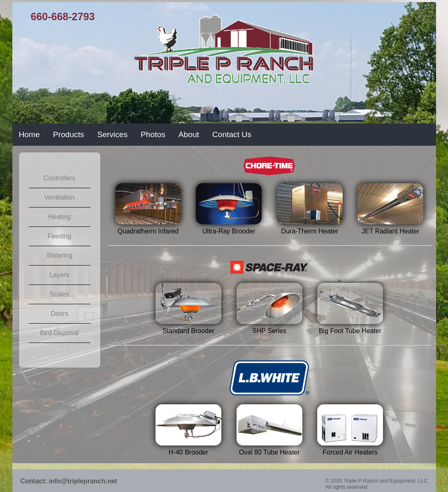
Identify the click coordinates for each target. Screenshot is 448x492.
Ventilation (60, 197)
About (189, 134)
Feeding (60, 236)
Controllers (59, 178)
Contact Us (232, 134)
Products (69, 134)
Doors (59, 314)
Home (29, 134)
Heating (59, 217)
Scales (59, 294)
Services (112, 134)
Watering (59, 255)
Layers (59, 275)
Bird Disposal (59, 333)
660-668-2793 (63, 16)
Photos (153, 134)
